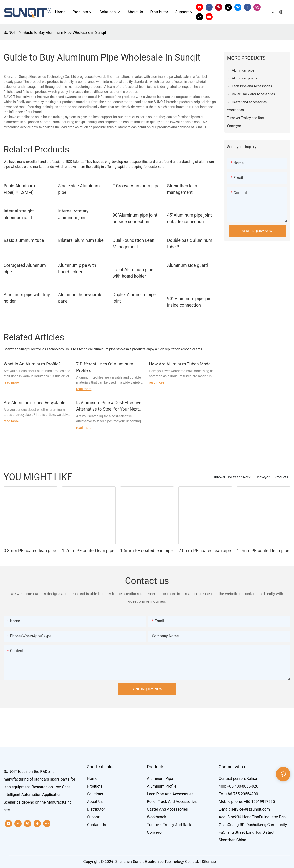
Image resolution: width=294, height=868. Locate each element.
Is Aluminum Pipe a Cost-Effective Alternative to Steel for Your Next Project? (109, 406)
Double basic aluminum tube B (190, 243)
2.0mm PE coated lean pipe (205, 550)
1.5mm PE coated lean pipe (146, 550)
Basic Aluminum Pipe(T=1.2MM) (19, 189)
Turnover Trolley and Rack (231, 477)
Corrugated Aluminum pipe (25, 268)
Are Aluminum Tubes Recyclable (34, 403)
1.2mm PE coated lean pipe (88, 550)
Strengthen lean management (182, 189)
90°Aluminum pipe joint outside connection (135, 218)
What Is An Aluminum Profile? (32, 364)
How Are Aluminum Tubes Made (180, 364)
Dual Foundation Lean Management (134, 243)
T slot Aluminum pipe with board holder (133, 273)
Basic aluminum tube (24, 240)
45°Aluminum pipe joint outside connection (190, 218)
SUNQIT (10, 33)
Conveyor (263, 477)
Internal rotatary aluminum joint (73, 214)
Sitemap (209, 862)
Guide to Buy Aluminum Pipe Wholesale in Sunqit (65, 33)
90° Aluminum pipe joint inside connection (190, 302)
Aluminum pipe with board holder (77, 268)
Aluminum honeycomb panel (80, 298)
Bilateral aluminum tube (81, 240)
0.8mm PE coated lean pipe (30, 550)
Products (281, 477)
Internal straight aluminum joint (19, 214)
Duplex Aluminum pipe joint (134, 298)
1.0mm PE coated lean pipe (263, 550)
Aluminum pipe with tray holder (27, 298)
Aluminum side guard (188, 265)
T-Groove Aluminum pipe (136, 186)
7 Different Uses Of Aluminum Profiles (105, 367)
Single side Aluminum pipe (79, 189)
